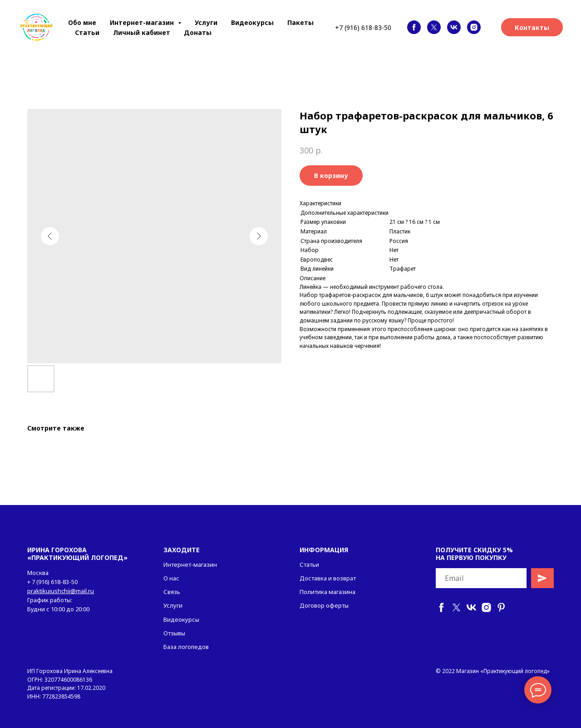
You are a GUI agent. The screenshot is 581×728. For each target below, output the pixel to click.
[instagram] (474, 27)
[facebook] (414, 27)
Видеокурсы (252, 22)
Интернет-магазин (190, 565)
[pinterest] (501, 607)
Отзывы (174, 633)
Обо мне (82, 22)
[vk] (454, 27)
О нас (171, 578)
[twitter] (434, 27)
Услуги (206, 22)
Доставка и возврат (328, 578)
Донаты (198, 32)
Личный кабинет (142, 32)
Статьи (87, 32)
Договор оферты (324, 605)
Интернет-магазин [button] (143, 22)
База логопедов (186, 647)
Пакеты (300, 22)
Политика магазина (327, 592)
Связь (172, 592)
